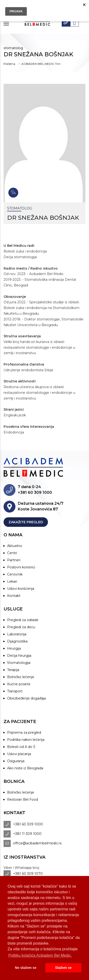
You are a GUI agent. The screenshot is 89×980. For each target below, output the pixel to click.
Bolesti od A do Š (21, 747)
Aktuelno (15, 546)
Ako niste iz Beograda (25, 768)
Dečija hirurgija (19, 656)
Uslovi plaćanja (19, 754)
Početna (9, 64)
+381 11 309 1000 (27, 834)
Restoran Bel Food (23, 799)
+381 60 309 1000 (28, 824)
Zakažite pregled (26, 522)
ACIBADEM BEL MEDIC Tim (41, 64)
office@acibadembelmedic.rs (37, 843)
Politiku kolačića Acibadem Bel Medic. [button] (40, 955)
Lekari (12, 581)
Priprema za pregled (24, 733)
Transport (15, 691)
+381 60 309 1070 (28, 874)
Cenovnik (15, 574)
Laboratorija (17, 634)
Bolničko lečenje (21, 677)
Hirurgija (14, 648)
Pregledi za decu (21, 627)
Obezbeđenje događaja (26, 698)
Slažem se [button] (63, 968)
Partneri (14, 560)
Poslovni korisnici (21, 567)
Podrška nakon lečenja (26, 740)
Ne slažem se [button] (26, 968)
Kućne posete (19, 684)
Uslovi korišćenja (21, 589)
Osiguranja (16, 761)
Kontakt (14, 596)
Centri (12, 553)
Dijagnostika (17, 641)
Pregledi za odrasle (23, 620)
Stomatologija (19, 663)
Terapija (13, 670)
